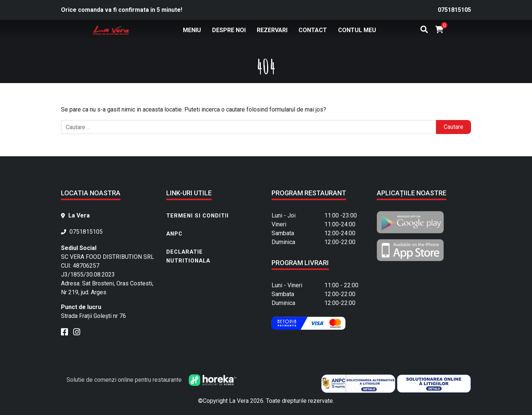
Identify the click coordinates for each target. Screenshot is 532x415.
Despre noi (229, 30)
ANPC (174, 234)
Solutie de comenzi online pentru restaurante (152, 380)
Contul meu (357, 30)
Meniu (192, 30)
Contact (313, 30)
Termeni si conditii (197, 216)
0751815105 (454, 10)
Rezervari (272, 30)
